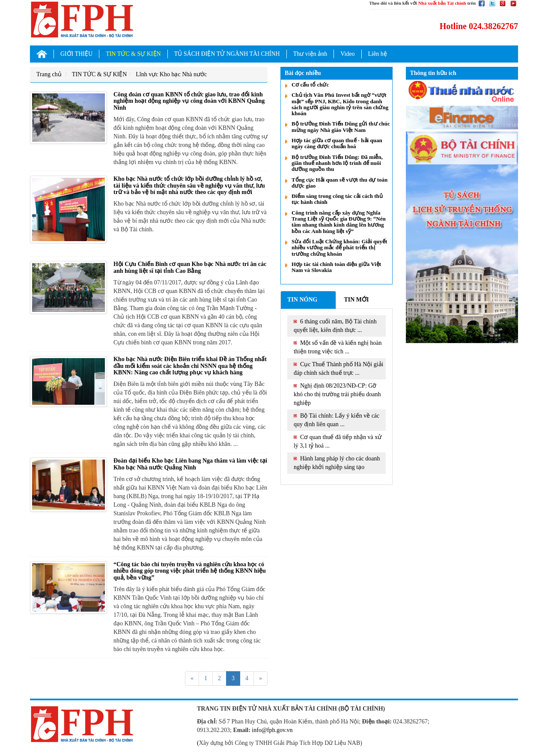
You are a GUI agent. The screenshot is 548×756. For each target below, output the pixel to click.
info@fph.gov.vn (272, 730)
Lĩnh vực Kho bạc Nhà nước (171, 74)
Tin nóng (302, 300)
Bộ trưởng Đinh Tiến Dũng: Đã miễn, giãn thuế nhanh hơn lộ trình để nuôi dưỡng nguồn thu (337, 163)
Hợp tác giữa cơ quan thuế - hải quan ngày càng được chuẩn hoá (337, 143)
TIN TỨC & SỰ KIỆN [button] (133, 54)
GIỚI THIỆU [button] (76, 54)
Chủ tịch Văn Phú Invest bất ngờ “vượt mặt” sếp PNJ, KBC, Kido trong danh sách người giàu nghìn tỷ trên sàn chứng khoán (340, 104)
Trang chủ (49, 74)
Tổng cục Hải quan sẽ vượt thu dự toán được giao (340, 183)
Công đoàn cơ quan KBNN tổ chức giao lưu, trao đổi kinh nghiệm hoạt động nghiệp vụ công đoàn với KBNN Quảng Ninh (189, 101)
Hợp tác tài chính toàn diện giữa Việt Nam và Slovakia (336, 267)
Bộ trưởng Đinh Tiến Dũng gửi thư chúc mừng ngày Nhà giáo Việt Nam (341, 127)
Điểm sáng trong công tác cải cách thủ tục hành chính (337, 199)
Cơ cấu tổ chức (310, 85)
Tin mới (356, 300)
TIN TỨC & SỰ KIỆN (100, 74)
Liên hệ (378, 54)
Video (347, 54)
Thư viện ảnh (310, 54)
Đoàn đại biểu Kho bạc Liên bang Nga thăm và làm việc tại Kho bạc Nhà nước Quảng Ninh (190, 464)
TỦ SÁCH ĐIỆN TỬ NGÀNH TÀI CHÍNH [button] (227, 54)
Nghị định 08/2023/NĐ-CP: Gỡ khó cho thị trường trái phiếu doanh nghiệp (337, 394)
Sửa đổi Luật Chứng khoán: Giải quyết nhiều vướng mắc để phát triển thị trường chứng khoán (339, 248)
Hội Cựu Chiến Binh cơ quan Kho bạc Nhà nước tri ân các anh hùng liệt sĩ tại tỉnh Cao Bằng (190, 267)
